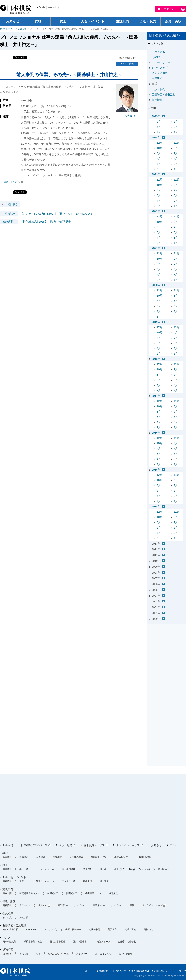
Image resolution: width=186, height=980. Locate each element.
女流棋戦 (41, 857)
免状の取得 (95, 930)
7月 (176, 153)
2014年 (156, 506)
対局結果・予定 (99, 857)
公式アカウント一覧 (58, 954)
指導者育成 (130, 930)
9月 (176, 148)
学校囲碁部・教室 (33, 942)
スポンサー (82, 954)
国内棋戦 (24, 857)
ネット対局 (65, 845)
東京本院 (7, 893)
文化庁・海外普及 (127, 942)
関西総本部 (72, 893)
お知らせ (22, 29)
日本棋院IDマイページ (34, 845)
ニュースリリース (162, 62)
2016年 (156, 433)
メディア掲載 (127, 63)
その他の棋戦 (76, 857)
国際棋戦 (57, 857)
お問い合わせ (126, 954)
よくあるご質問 (103, 954)
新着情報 (7, 857)
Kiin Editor (31, 930)
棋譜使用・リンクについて (113, 971)
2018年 (156, 359)
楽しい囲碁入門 (11, 930)
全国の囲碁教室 (73, 930)
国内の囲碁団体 (57, 942)
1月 (176, 132)
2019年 (156, 322)
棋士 (5, 865)
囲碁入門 (8, 845)
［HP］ (123, 869)
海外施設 (113, 893)
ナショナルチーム (45, 869)
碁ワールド (25, 905)
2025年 (156, 116)
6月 (159, 122)
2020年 (156, 285)
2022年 (156, 211)
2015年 (156, 470)
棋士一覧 (24, 869)
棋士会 (103, 869)
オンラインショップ (128, 845)
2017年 (156, 396)
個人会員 (7, 917)
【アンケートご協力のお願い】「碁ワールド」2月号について (46, 214)
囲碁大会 (24, 881)
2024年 (156, 137)
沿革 (38, 954)
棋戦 (5, 853)
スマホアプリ (51, 930)
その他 (156, 57)
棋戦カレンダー (122, 857)
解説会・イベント (45, 881)
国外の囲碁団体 (81, 942)
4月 (159, 127)
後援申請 (88, 881)
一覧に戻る (11, 204)
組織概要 (7, 954)
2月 (159, 132)
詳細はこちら (12, 182)
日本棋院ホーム (7, 29)
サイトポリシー (86, 971)
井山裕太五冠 (127, 116)
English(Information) (49, 7)
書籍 (132, 905)
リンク (6, 937)
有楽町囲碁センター (29, 893)
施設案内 (8, 889)
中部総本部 (53, 893)
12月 (160, 143)
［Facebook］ (144, 869)
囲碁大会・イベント (14, 877)
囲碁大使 (148, 930)
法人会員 (24, 917)
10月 (160, 148)
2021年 (156, 248)
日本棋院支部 (9, 942)
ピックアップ (160, 68)
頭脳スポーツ (103, 942)
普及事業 (112, 930)
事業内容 (24, 954)
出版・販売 (158, 89)
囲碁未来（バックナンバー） (107, 905)
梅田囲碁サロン (93, 893)
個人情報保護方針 (140, 971)
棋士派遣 (104, 881)
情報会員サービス (94, 845)
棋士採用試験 (69, 869)
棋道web (43, 905)
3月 (176, 127)
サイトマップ (179, 971)
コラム (174, 845)
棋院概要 (8, 949)
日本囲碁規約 (144, 857)
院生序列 (88, 869)
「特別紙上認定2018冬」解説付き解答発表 (35, 222)
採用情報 (157, 100)
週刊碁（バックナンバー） (72, 905)
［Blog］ (132, 869)
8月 (159, 153)
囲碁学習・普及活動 (164, 95)
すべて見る (158, 52)
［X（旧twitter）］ (161, 869)
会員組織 (157, 78)
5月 (176, 122)
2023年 (156, 174)
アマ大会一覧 (69, 881)
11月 (177, 143)
